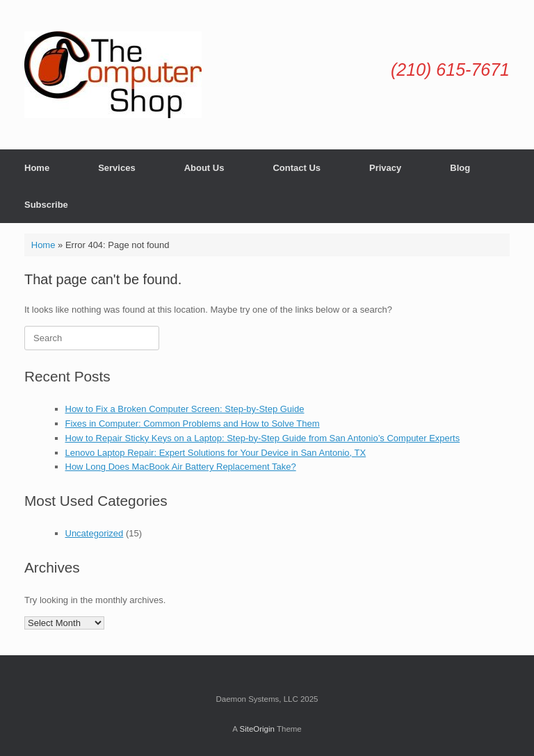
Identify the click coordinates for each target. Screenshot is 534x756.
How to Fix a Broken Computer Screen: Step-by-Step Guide (185, 409)
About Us (204, 168)
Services (117, 168)
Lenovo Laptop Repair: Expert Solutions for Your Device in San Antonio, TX (216, 453)
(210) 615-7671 (450, 69)
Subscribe (46, 205)
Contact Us (297, 168)
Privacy (385, 168)
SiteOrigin (257, 729)
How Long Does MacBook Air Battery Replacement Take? (181, 467)
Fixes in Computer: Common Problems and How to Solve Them (193, 424)
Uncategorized (95, 533)
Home (37, 168)
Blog (460, 168)
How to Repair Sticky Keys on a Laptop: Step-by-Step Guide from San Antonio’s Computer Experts (263, 438)
